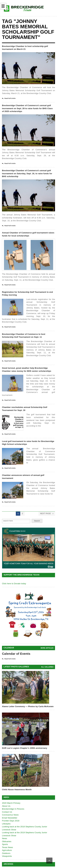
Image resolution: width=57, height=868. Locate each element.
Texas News (7, 847)
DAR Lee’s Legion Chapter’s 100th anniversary (25, 748)
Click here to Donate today (14, 584)
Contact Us (7, 812)
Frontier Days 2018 (11, 821)
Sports (5, 844)
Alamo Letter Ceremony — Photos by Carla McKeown (28, 706)
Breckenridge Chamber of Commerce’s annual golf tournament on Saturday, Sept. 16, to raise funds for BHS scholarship (27, 173)
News (4, 838)
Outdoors (6, 853)
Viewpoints (7, 856)
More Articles (47, 648)
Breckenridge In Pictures (13, 809)
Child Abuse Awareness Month (17, 790)
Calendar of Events (16, 654)
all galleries (47, 667)
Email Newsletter (10, 818)
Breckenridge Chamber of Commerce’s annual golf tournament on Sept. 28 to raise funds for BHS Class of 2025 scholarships (27, 108)
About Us (6, 806)
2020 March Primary (11, 803)
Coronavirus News (10, 815)
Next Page (47, 514)
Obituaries (7, 841)
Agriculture (7, 850)
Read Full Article (9, 99)
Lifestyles (6, 824)
